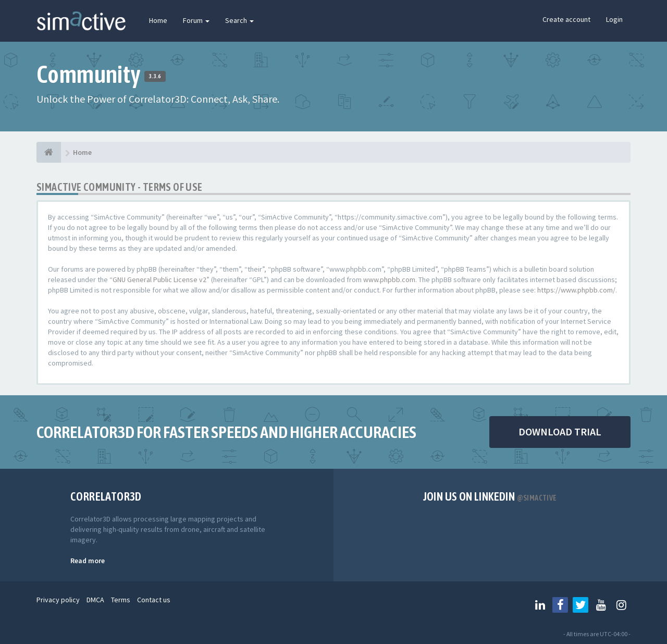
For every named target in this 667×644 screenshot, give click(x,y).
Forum (196, 20)
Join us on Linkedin (490, 496)
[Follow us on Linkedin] (540, 605)
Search (239, 20)
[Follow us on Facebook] (560, 605)
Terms (121, 600)
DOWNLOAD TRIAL (560, 432)
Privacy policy (58, 600)
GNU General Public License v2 (159, 280)
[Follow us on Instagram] (621, 605)
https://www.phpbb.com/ (576, 290)
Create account (566, 19)
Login (614, 19)
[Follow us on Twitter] (580, 605)
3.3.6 (155, 76)
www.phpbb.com (389, 280)
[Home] (49, 152)
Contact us (154, 600)
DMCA (95, 600)
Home (158, 20)
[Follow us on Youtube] (601, 605)
